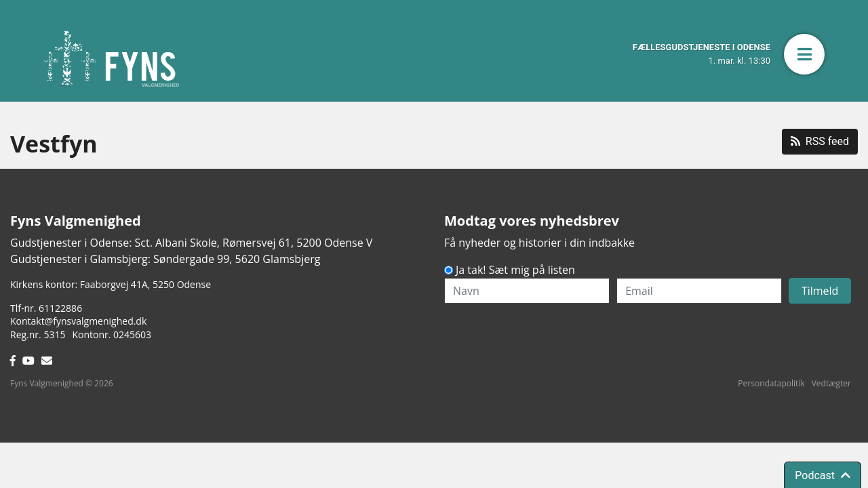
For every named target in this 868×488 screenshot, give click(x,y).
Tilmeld (820, 291)
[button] (804, 54)
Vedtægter (831, 383)
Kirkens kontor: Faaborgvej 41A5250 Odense (111, 284)
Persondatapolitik (771, 383)
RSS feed (820, 141)
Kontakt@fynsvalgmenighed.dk (78, 321)
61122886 (60, 308)
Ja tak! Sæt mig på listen (515, 270)
